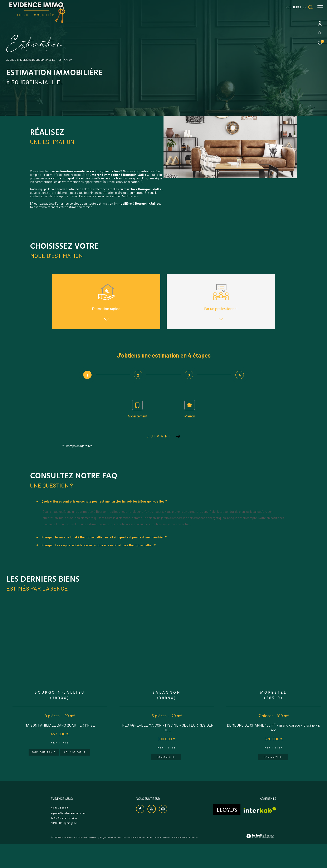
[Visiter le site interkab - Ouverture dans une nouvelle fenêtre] (260, 827)
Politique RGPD (181, 854)
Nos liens (168, 854)
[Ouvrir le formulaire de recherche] (297, 7)
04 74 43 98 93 (59, 825)
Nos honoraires (114, 854)
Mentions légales (145, 854)
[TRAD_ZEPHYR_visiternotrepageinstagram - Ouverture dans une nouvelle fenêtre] (163, 826)
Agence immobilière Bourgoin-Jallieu (31, 60)
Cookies (194, 854)
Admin (158, 854)
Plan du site (129, 854)
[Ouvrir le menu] (320, 7)
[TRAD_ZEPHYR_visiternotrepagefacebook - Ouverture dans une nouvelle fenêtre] (140, 826)
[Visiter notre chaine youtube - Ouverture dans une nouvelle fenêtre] (152, 826)
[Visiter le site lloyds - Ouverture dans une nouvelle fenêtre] (227, 826)
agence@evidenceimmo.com (68, 830)
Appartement (138, 410)
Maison (190, 410)
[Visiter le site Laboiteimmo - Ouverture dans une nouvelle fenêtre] (260, 853)
